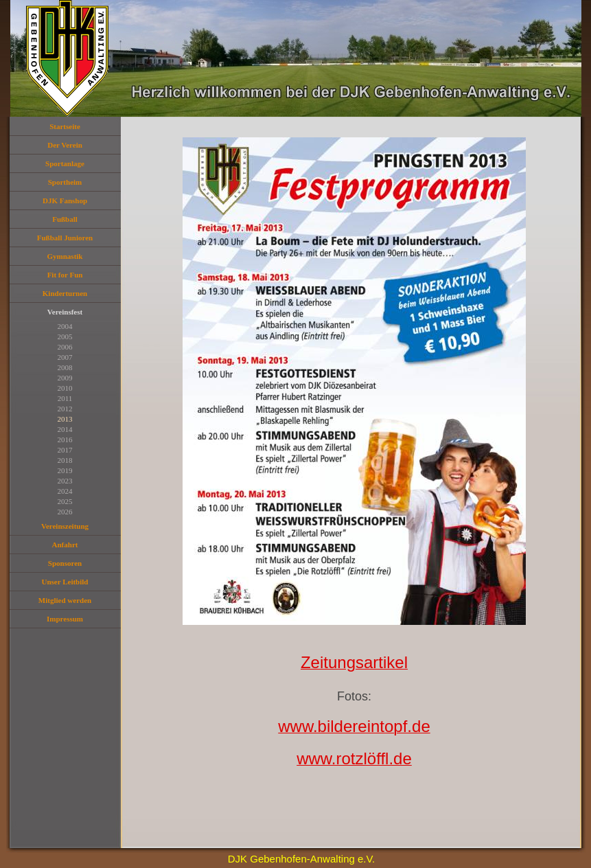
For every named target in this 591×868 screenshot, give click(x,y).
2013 (65, 419)
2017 (65, 450)
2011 (65, 398)
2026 (65, 512)
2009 (65, 378)
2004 (65, 326)
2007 (65, 357)
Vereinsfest (65, 312)
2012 (65, 409)
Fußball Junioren (65, 238)
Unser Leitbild (65, 582)
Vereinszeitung (65, 526)
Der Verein (65, 145)
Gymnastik (65, 256)
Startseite (65, 126)
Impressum (65, 619)
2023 (65, 481)
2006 (65, 347)
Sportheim (65, 182)
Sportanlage (65, 163)
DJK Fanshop (65, 201)
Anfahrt (65, 545)
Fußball (65, 219)
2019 (65, 470)
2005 (65, 336)
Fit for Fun (65, 275)
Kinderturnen (65, 293)
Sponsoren (65, 563)
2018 (65, 460)
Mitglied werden (65, 600)
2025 (65, 501)
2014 (65, 429)
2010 (65, 388)
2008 (65, 367)
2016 (65, 439)
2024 (65, 491)
